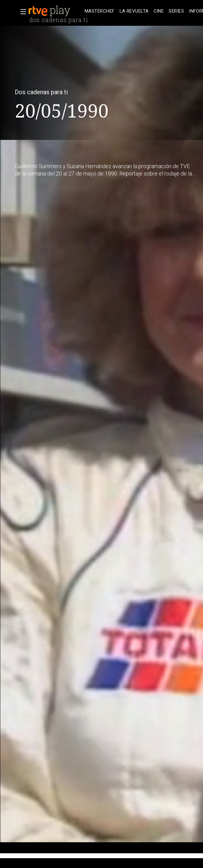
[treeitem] (100, 11)
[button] (21, 12)
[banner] (55, 11)
